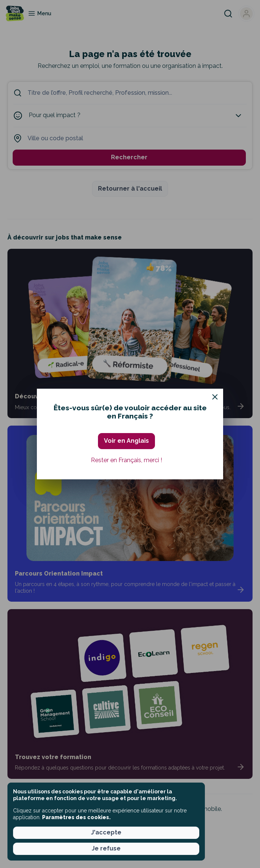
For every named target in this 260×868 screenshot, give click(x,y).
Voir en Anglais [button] (126, 441)
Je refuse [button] (106, 848)
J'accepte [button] (106, 832)
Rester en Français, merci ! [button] (126, 460)
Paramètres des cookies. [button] (76, 817)
